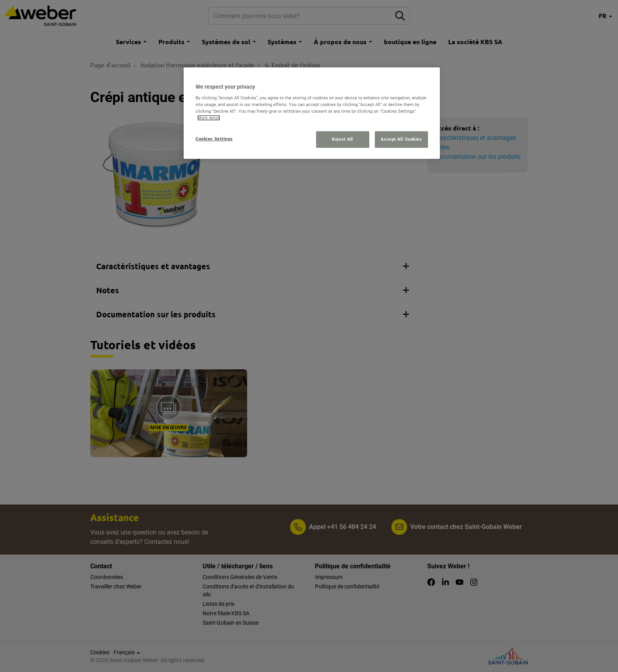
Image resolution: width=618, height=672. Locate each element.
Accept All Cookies (401, 139)
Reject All (343, 139)
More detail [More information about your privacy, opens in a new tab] (209, 118)
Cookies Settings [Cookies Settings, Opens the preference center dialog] (214, 139)
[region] (312, 113)
